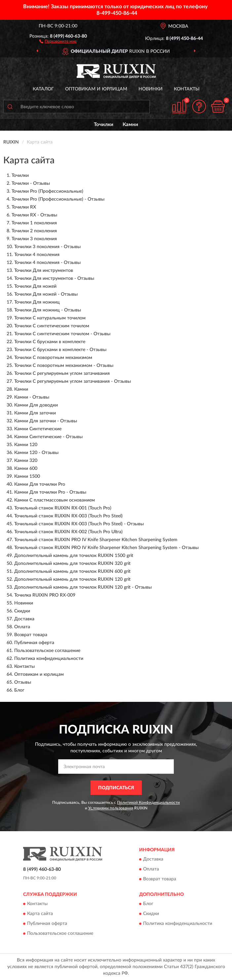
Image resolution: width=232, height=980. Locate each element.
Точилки (104, 125)
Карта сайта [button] (40, 914)
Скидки (22, 611)
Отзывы (23, 682)
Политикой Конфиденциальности (148, 802)
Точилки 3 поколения (34, 239)
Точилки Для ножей (35, 286)
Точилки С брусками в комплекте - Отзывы (60, 350)
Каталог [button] (43, 89)
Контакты (187, 89)
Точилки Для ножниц (37, 302)
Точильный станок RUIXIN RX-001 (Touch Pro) (63, 508)
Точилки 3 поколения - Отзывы (47, 247)
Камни (130, 125)
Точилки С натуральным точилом (50, 318)
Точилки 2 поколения (34, 231)
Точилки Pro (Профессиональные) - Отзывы (58, 199)
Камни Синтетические (38, 429)
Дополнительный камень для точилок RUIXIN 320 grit (72, 564)
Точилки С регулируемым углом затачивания (62, 374)
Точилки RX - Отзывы (34, 215)
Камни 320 (26, 461)
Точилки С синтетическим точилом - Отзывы (62, 334)
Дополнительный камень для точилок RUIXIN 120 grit (72, 579)
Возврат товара (31, 635)
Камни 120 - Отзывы (36, 453)
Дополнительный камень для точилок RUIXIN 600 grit (72, 572)
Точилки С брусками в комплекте (50, 342)
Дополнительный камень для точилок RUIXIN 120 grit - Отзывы (83, 587)
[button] (58, 41)
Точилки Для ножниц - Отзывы (48, 310)
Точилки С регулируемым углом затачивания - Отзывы (73, 381)
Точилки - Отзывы (31, 183)
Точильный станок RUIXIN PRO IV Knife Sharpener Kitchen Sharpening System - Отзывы (106, 548)
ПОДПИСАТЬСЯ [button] (116, 788)
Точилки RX (24, 207)
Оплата (22, 627)
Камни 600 (26, 469)
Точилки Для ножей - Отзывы (46, 294)
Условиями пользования (111, 808)
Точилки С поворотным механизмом (53, 358)
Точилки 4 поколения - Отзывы (47, 263)
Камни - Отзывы (32, 397)
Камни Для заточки (35, 413)
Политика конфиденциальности (49, 659)
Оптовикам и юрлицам (96, 89)
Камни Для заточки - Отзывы (46, 421)
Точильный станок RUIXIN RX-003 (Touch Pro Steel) (68, 516)
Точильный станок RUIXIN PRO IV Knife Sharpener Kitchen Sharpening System (96, 540)
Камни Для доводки (36, 405)
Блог (19, 690)
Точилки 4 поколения (37, 255)
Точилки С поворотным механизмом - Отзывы (64, 366)
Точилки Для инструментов (44, 271)
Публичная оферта (34, 643)
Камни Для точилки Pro (40, 484)
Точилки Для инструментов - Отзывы (54, 278)
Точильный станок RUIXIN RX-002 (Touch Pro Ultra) (68, 532)
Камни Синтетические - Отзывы (48, 437)
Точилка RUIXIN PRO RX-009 (45, 595)
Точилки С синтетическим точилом (52, 326)
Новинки (151, 89)
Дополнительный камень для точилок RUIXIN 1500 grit (74, 556)
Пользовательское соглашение (47, 651)
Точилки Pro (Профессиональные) (47, 191)
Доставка (24, 619)
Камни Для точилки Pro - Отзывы (50, 492)
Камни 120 (26, 445)
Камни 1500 (27, 476)
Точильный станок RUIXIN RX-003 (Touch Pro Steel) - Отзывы (79, 524)
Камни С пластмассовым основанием (55, 500)
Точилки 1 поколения (34, 223)
